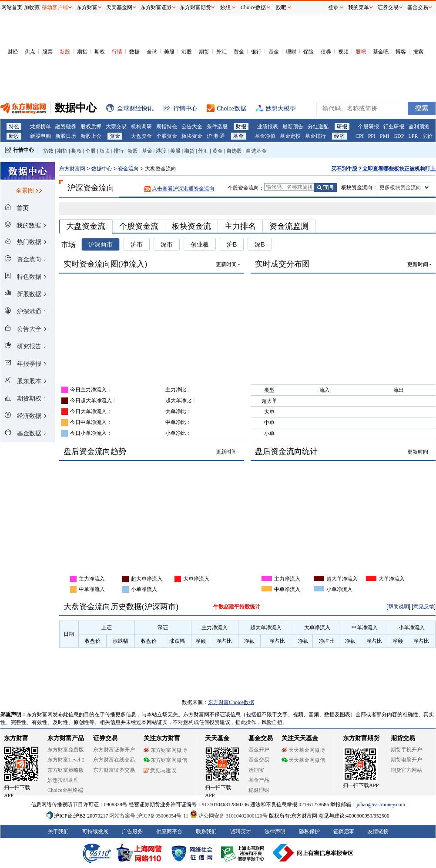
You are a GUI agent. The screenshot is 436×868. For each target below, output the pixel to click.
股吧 (361, 52)
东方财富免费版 (66, 750)
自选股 (234, 151)
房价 (427, 136)
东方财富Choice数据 (231, 702)
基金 (274, 52)
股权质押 (91, 127)
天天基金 (217, 738)
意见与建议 (160, 771)
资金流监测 (289, 226)
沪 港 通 (216, 136)
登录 (333, 7)
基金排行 (315, 136)
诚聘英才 (241, 831)
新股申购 (40, 136)
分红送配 (318, 127)
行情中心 (23, 150)
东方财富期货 (361, 738)
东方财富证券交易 (114, 770)
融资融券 (66, 127)
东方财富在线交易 (114, 760)
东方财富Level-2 (66, 760)
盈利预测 (419, 127)
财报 (241, 127)
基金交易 (259, 760)
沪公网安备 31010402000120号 (229, 816)
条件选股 (217, 127)
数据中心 (102, 169)
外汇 (221, 52)
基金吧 (381, 52)
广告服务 (132, 831)
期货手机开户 (406, 750)
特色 (14, 127)
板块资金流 (191, 226)
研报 (342, 127)
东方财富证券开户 (114, 750)
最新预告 (293, 127)
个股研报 (369, 127)
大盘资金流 (86, 226)
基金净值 (265, 136)
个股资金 (167, 136)
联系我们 (206, 831)
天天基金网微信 (303, 760)
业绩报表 (268, 127)
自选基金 (256, 151)
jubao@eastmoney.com (381, 805)
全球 (152, 52)
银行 (256, 52)
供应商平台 (169, 831)
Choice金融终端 (65, 790)
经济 (339, 136)
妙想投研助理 (63, 780)
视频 (343, 52)
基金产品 (259, 780)
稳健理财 (259, 790)
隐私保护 (309, 831)
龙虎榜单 (40, 127)
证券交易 (388, 7)
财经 (13, 52)
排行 (119, 151)
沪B (232, 244)
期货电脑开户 (406, 760)
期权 (100, 52)
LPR (413, 136)
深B (260, 244)
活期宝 (256, 770)
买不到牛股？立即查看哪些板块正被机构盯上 (383, 169)
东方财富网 (72, 169)
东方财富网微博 (165, 750)
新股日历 (66, 136)
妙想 (225, 7)
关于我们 (58, 831)
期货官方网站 (406, 770)
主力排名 (240, 226)
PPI (372, 136)
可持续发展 (95, 831)
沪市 (137, 244)
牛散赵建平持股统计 (237, 607)
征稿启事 (344, 831)
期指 (82, 52)
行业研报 (394, 127)
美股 (169, 52)
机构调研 (141, 127)
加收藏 (32, 7)
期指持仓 (167, 127)
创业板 (200, 244)
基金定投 (290, 136)
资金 (115, 136)
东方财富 (16, 738)
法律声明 (275, 831)
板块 (105, 151)
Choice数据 (253, 7)
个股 (91, 151)
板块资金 (192, 136)
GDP (399, 136)
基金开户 (259, 750)
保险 (309, 52)
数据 (134, 52)
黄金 (239, 52)
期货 (204, 52)
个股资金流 (139, 226)
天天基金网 (119, 7)
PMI (384, 136)
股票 (47, 52)
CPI (360, 136)
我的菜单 (359, 7)
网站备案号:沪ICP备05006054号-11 (149, 816)
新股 (65, 52)
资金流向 (128, 169)
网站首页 (12, 7)
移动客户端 (55, 7)
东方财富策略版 (66, 770)
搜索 (418, 52)
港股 (187, 52)
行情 (117, 52)
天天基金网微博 (303, 750)
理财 (291, 52)
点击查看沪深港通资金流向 (183, 189)
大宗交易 (116, 127)
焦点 (30, 52)
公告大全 (192, 127)
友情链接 (378, 831)
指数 (48, 151)
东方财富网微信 (165, 760)
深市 (167, 244)
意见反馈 (424, 607)
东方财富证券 (156, 7)
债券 (326, 52)
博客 (401, 52)
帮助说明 (399, 607)
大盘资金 (141, 136)
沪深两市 (101, 244)
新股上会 (91, 136)
